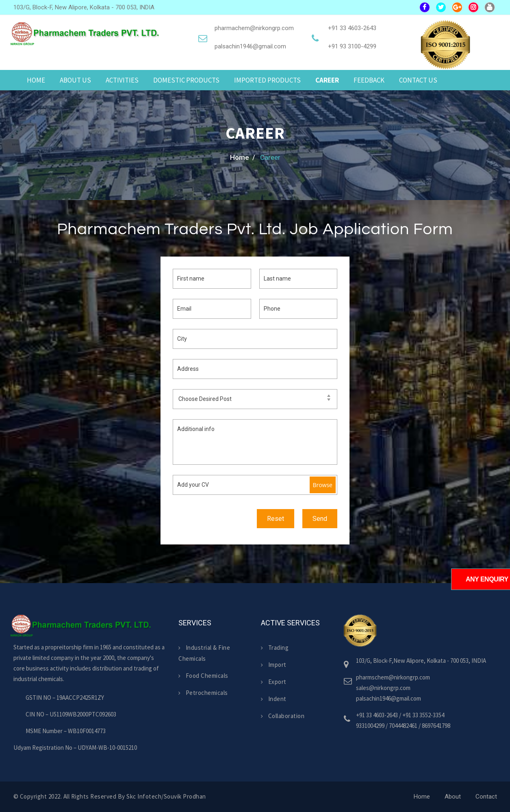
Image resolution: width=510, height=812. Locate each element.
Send (320, 519)
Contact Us (418, 80)
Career (327, 80)
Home (36, 80)
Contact (486, 797)
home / (243, 157)
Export (274, 682)
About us (75, 80)
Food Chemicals (203, 676)
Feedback (369, 80)
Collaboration (283, 716)
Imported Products (267, 80)
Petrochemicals (203, 693)
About (453, 797)
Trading (275, 648)
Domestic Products (186, 80)
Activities (122, 80)
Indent (274, 699)
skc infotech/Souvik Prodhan (166, 796)
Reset (276, 519)
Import (274, 665)
